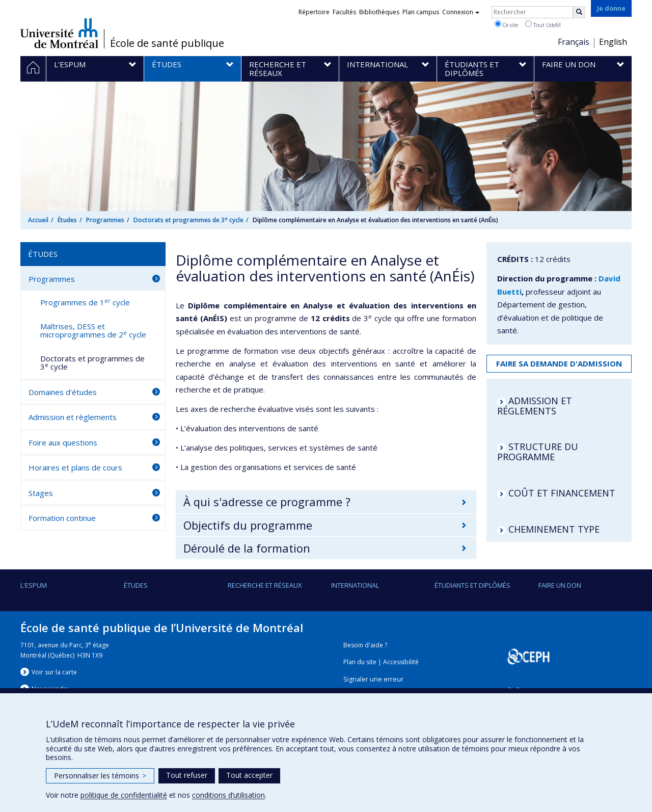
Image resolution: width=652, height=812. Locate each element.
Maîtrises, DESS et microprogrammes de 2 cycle (93, 331)
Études (67, 220)
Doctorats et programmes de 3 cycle (188, 220)
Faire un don (560, 585)
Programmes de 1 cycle (85, 302)
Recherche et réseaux (265, 585)
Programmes (105, 220)
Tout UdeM (543, 24)
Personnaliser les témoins (100, 776)
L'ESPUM (34, 585)
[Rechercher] (579, 12)
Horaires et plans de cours (75, 467)
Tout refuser (187, 775)
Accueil (38, 220)
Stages (41, 493)
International (355, 585)
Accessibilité (401, 662)
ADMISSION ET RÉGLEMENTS (535, 406)
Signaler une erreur (373, 679)
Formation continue (62, 518)
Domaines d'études (63, 392)
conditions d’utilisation (228, 795)
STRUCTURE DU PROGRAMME (538, 452)
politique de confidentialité (124, 795)
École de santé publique (167, 43)
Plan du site (360, 662)
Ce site (506, 24)
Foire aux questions (63, 442)
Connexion (461, 12)
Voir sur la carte (54, 672)
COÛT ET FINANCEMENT (562, 493)
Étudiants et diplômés (472, 585)
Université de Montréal (59, 33)
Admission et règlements (73, 417)
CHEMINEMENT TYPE (554, 529)
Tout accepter (249, 775)
